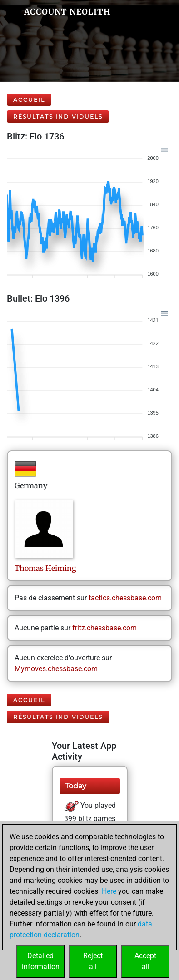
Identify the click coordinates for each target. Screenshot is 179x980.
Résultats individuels (58, 116)
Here (109, 891)
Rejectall (93, 961)
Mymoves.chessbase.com (56, 669)
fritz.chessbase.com (104, 628)
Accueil (29, 100)
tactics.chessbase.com (125, 598)
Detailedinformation (41, 961)
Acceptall (145, 961)
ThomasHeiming (45, 568)
